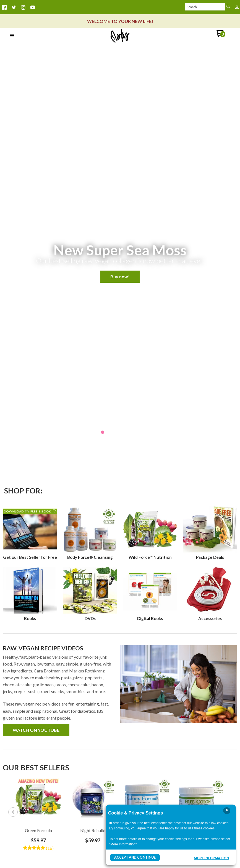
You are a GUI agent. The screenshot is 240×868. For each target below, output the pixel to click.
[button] (12, 36)
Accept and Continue (135, 857)
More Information (211, 858)
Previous (13, 812)
